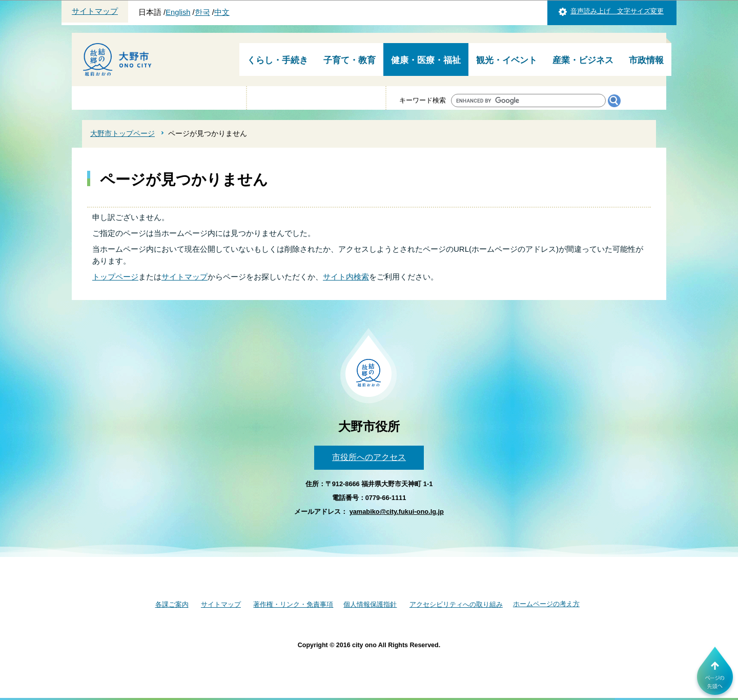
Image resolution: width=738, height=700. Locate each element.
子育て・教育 (350, 60)
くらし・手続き (278, 60)
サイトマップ (95, 11)
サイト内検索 (346, 277)
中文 (222, 12)
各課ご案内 (172, 604)
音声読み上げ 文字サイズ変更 (617, 11)
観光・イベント (507, 60)
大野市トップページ (122, 133)
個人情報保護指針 (370, 604)
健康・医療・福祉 (426, 60)
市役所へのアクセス (369, 457)
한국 (202, 12)
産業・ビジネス (583, 60)
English (178, 12)
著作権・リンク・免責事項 (293, 604)
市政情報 (646, 60)
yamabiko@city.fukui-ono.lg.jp (397, 512)
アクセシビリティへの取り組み (456, 604)
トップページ (115, 277)
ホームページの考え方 (546, 604)
